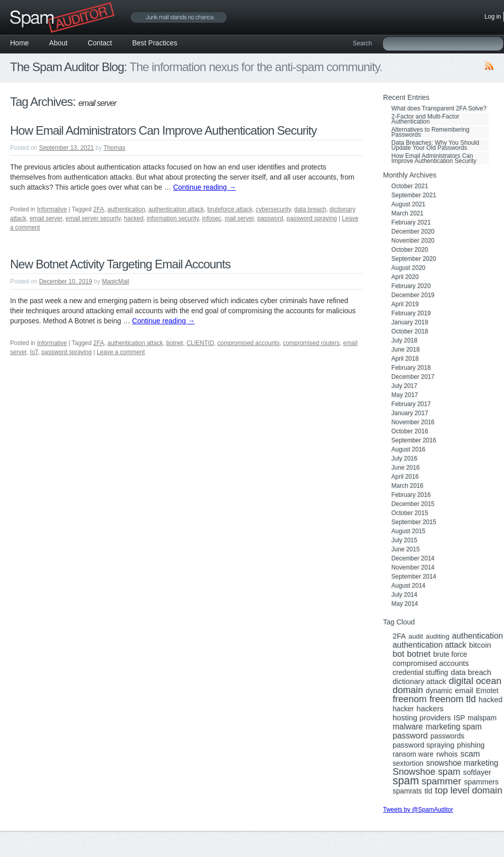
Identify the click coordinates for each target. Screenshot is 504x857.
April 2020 (405, 277)
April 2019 (405, 304)
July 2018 (404, 340)
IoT (34, 352)
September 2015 (414, 522)
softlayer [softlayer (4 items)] (477, 772)
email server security (93, 218)
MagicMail (115, 281)
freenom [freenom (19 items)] (410, 699)
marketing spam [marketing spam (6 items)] (454, 727)
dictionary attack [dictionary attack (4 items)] (419, 681)
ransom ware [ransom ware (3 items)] (413, 754)
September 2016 (414, 440)
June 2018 (406, 350)
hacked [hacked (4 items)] (491, 700)
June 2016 (406, 468)
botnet (175, 343)
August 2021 (408, 204)
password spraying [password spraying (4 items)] (423, 745)
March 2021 (407, 213)
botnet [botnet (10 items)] (419, 654)
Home (19, 43)
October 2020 (410, 250)
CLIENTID (200, 343)
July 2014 (404, 595)
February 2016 (411, 495)
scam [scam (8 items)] (470, 754)
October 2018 (410, 331)
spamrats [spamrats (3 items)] (407, 791)
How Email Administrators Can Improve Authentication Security (163, 130)
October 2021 (410, 186)
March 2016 (407, 486)
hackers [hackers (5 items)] (430, 709)
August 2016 (408, 449)
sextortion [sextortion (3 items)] (408, 763)
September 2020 (414, 259)
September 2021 (414, 195)
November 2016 (413, 422)
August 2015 (408, 531)
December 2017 (413, 377)
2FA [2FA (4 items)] (399, 636)
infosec (212, 218)
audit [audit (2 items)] (416, 637)
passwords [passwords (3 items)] (447, 736)
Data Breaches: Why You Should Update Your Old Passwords (435, 145)
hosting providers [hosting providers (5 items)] (422, 718)
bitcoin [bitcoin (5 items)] (480, 645)
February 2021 (411, 222)
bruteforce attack (230, 209)
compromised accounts (248, 343)
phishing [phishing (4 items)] (471, 745)
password (270, 218)
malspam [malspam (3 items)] (482, 718)
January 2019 (410, 322)
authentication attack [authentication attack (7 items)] (429, 645)
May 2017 (405, 395)
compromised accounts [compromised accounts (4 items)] (431, 663)
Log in (493, 17)
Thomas (114, 148)
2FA (99, 209)
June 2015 (406, 549)
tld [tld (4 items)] (428, 791)
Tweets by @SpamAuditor (418, 810)
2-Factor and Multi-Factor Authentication (426, 119)
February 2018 (411, 368)
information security (173, 218)
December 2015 (413, 504)
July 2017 (404, 386)
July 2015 (404, 540)
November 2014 (413, 567)
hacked (134, 218)
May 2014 (405, 604)
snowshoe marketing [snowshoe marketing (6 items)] (462, 763)
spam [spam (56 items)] (406, 781)
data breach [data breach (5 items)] (471, 672)
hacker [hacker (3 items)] (403, 709)
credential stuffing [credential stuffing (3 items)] (420, 672)
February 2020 (411, 286)
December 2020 (413, 232)
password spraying (311, 218)
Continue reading (204, 187)
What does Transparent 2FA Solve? (439, 108)
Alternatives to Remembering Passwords (431, 132)
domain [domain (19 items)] (408, 690)
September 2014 (414, 577)
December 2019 (413, 295)
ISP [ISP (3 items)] (459, 718)
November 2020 (413, 241)
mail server (239, 218)
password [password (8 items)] (410, 735)
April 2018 (405, 359)
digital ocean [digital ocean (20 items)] (475, 681)
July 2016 (404, 459)
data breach (310, 209)
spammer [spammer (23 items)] (442, 781)
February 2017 (411, 404)
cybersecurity (273, 209)
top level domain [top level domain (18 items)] (468, 790)
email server (46, 218)
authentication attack (176, 209)
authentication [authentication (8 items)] (478, 636)
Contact (100, 43)
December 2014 (413, 558)
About (58, 43)
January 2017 (410, 413)
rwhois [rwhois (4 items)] (447, 754)
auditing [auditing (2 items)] (438, 637)
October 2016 (410, 431)
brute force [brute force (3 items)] (450, 654)
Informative (52, 209)
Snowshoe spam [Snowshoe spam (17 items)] (426, 772)
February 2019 (411, 313)
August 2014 (408, 586)
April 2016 (405, 477)
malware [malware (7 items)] (408, 727)
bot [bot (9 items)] (398, 654)
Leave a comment (121, 352)
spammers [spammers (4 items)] (482, 782)
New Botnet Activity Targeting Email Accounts (120, 264)
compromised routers (311, 343)
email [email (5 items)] (464, 691)
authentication (126, 209)
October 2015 (410, 513)
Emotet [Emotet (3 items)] (487, 691)
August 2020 (408, 268)
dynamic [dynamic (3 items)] (439, 691)
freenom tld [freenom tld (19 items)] (453, 699)
